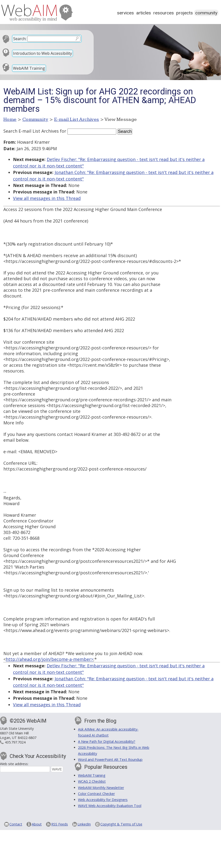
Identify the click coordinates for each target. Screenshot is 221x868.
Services (125, 13)
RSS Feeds (60, 824)
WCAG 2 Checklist (92, 781)
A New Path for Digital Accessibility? (107, 741)
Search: (20, 39)
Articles (144, 13)
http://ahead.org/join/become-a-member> (50, 659)
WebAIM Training (29, 68)
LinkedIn (84, 824)
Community (206, 13)
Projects (185, 13)
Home (10, 119)
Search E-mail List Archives (31, 131)
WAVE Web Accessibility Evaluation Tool (110, 806)
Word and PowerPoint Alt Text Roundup (110, 759)
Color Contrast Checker (96, 794)
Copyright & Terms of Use (121, 824)
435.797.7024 (15, 742)
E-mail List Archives (77, 119)
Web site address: (14, 764)
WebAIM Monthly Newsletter (101, 788)
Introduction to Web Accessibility (42, 53)
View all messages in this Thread (47, 198)
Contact (16, 824)
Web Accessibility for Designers (103, 800)
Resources (164, 13)
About (37, 824)
